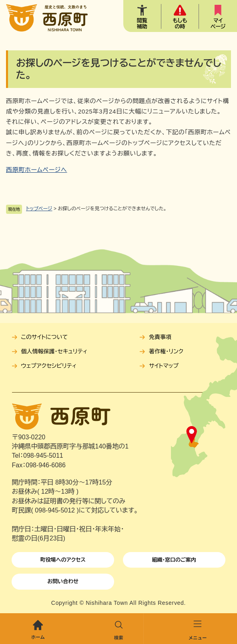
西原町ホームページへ (37, 170)
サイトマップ (164, 366)
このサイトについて (44, 337)
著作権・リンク (166, 351)
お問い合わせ (63, 581)
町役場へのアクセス (63, 560)
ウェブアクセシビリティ (49, 366)
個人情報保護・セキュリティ (54, 351)
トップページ (39, 209)
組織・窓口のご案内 (174, 560)
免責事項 (160, 337)
